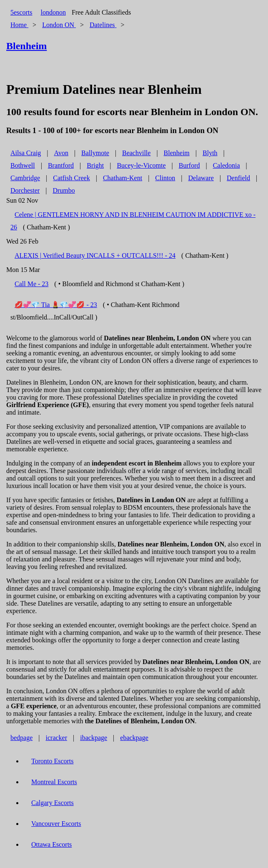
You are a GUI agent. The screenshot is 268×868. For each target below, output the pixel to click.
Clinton (165, 178)
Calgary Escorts (53, 803)
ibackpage (94, 738)
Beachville (136, 153)
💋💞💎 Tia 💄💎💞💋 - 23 (56, 305)
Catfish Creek (71, 178)
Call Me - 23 (31, 284)
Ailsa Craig (26, 153)
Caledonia (227, 165)
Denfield (238, 178)
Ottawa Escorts (51, 844)
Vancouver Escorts (56, 824)
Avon (61, 153)
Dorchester (25, 190)
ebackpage (134, 738)
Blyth (210, 153)
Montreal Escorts (54, 782)
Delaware (201, 178)
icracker (57, 738)
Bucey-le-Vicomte (141, 165)
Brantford (61, 165)
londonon (53, 12)
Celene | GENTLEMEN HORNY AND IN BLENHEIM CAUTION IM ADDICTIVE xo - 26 (133, 221)
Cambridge (25, 178)
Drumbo (64, 190)
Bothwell (23, 165)
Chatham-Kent (123, 178)
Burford (189, 165)
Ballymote (95, 153)
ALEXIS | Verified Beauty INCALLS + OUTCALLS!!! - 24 (95, 255)
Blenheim (177, 153)
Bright (95, 165)
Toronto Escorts (53, 761)
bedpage (21, 738)
